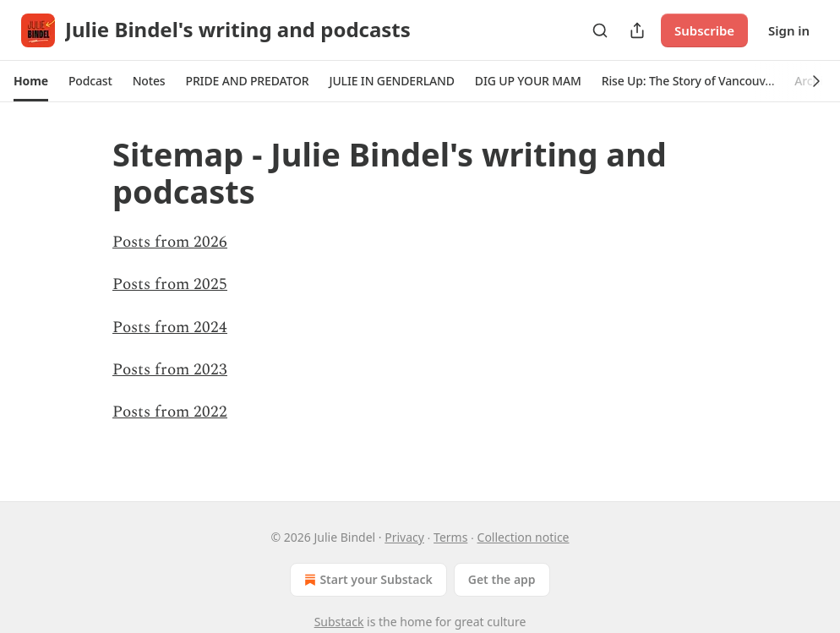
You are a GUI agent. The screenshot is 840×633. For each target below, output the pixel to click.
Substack (339, 622)
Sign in (789, 30)
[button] (31, 81)
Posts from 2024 (170, 327)
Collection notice (524, 537)
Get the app (502, 579)
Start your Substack (366, 580)
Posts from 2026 (170, 242)
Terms (450, 537)
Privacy (404, 537)
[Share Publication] (637, 30)
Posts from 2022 (170, 412)
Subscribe (704, 30)
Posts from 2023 (170, 370)
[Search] (600, 30)
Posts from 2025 (170, 284)
